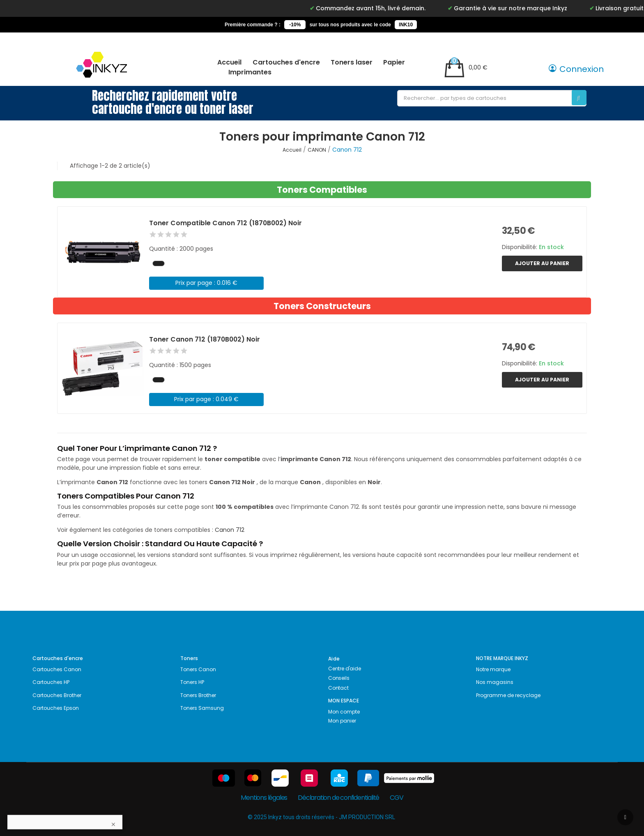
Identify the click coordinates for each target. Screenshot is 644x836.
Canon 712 (230, 530)
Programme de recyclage (508, 695)
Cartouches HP (51, 682)
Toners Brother (198, 695)
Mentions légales (264, 798)
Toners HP (192, 682)
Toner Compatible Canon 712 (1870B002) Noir (225, 223)
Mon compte (344, 712)
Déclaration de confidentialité (338, 798)
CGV (396, 798)
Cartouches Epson (56, 708)
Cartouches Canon (57, 669)
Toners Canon (198, 669)
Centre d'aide (344, 669)
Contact (338, 688)
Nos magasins (495, 682)
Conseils (339, 678)
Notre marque (493, 669)
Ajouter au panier (542, 263)
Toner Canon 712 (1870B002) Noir (205, 339)
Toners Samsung (202, 708)
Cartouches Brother (57, 695)
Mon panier (342, 721)
